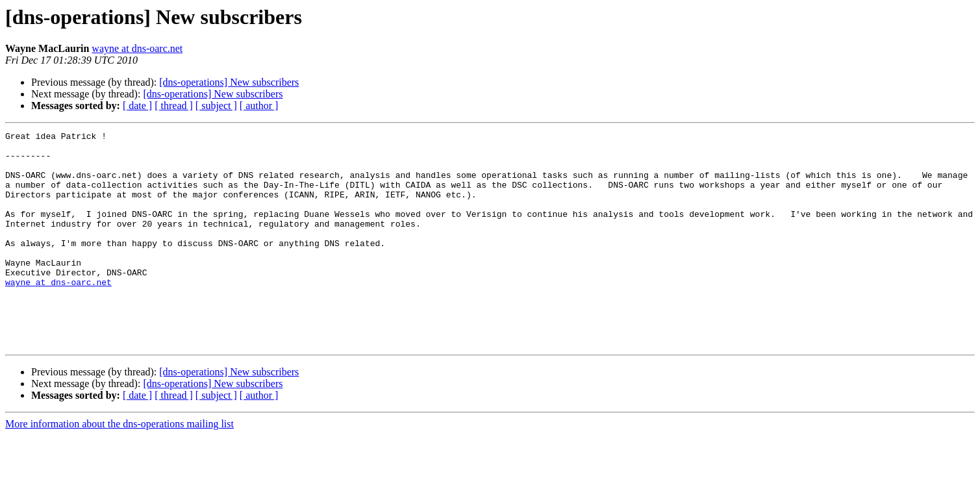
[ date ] (137, 106)
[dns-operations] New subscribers (229, 82)
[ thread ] (174, 106)
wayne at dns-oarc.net (137, 48)
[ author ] (259, 106)
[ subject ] (216, 106)
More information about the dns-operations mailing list (119, 467)
